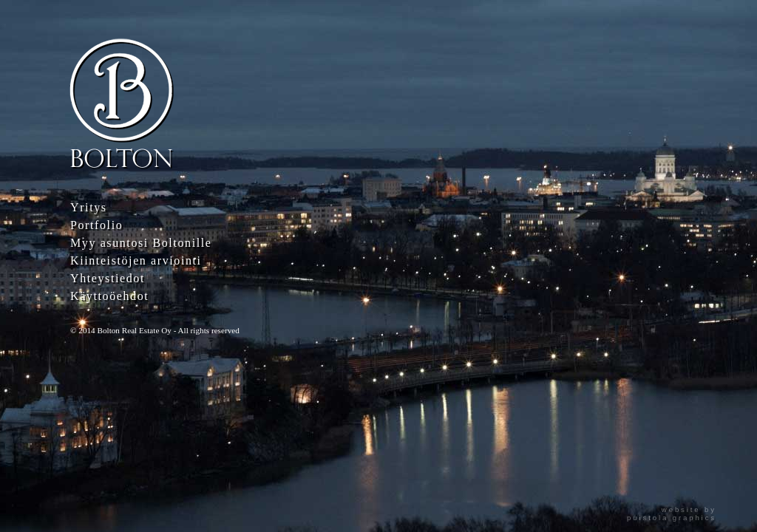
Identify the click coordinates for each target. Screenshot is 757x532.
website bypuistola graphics (672, 514)
